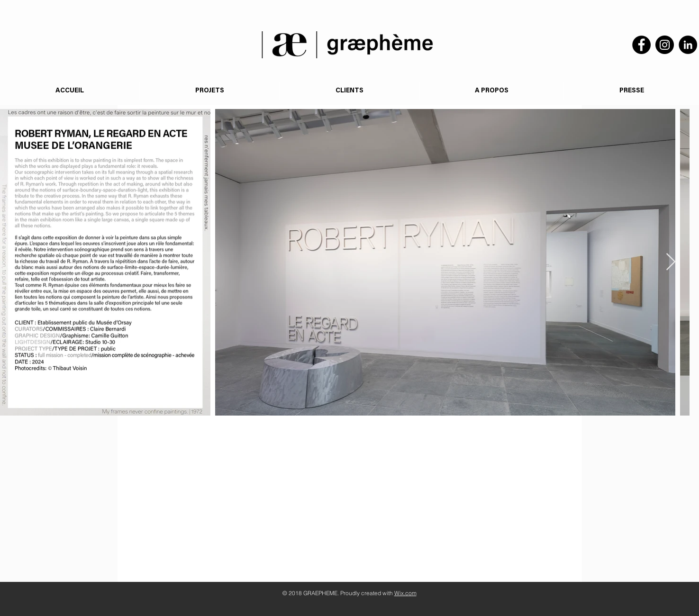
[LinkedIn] (688, 45)
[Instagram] (665, 45)
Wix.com (405, 593)
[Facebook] (641, 45)
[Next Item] (671, 262)
